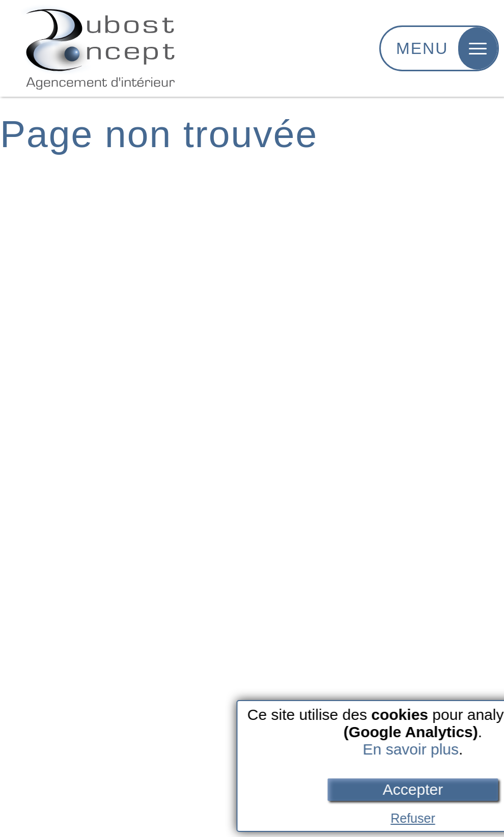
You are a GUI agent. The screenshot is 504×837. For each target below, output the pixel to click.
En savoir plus (418, 749)
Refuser (421, 818)
